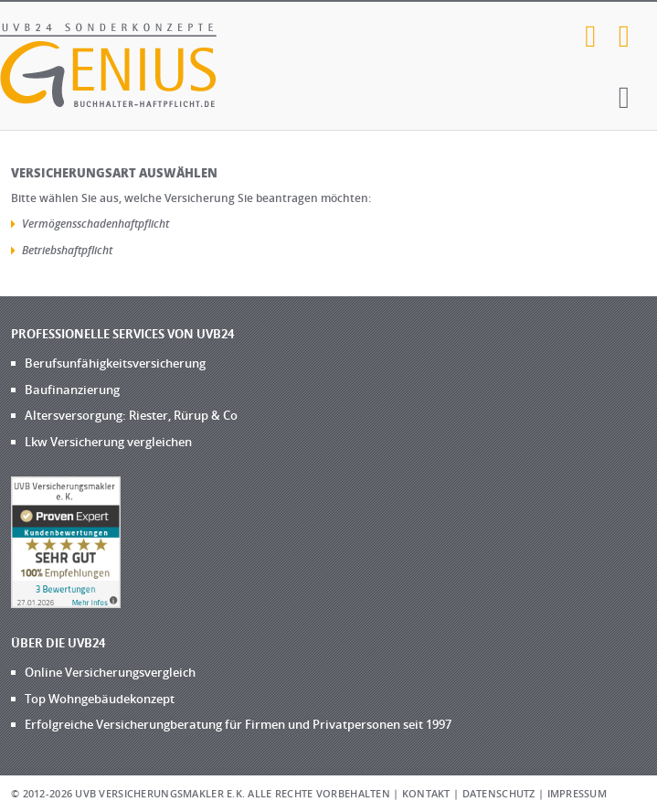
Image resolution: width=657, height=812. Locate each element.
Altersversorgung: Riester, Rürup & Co (131, 415)
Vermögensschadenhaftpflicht (95, 224)
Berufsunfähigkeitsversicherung (115, 363)
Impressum (578, 793)
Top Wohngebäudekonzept (100, 699)
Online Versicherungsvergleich (110, 672)
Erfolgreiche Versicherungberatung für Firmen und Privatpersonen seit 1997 (238, 724)
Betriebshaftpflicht (67, 250)
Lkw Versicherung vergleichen (108, 442)
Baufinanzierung (72, 390)
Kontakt (426, 793)
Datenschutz (499, 793)
